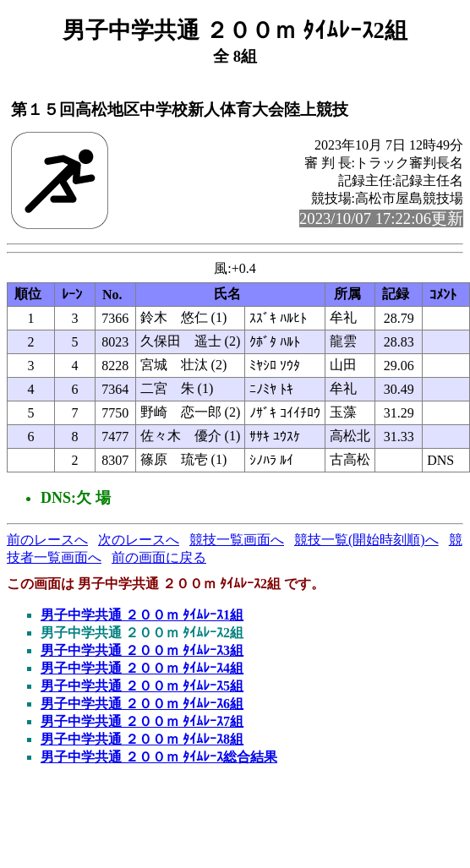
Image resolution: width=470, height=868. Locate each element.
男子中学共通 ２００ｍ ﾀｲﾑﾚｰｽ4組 (142, 668)
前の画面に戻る (159, 557)
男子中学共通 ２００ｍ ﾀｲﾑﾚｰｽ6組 (142, 704)
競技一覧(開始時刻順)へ (366, 540)
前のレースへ (47, 540)
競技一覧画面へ (237, 540)
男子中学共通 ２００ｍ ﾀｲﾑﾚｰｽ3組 (142, 650)
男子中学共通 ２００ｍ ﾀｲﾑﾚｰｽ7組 (142, 721)
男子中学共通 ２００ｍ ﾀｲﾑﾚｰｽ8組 (142, 739)
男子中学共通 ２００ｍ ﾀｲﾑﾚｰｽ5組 (142, 686)
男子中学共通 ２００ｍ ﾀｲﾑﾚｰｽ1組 (142, 615)
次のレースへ (139, 540)
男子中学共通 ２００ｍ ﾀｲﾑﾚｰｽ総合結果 (159, 757)
